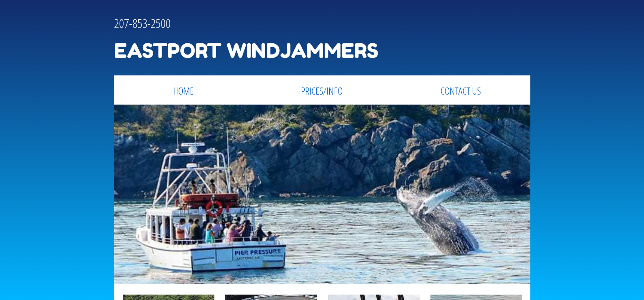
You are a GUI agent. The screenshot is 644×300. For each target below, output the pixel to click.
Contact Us (461, 91)
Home (183, 91)
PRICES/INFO (322, 91)
